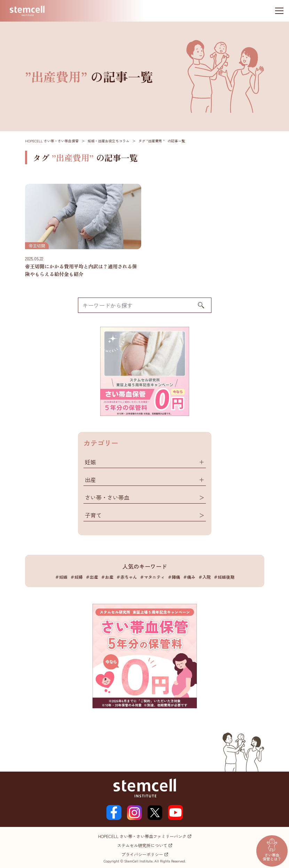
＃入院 (204, 577)
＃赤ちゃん (127, 577)
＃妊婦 (77, 577)
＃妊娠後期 (224, 577)
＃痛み (189, 577)
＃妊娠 (61, 577)
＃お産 (107, 577)
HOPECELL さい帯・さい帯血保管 (52, 141)
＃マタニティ (152, 577)
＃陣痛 (174, 577)
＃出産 (92, 577)
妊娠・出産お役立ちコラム (109, 141)
